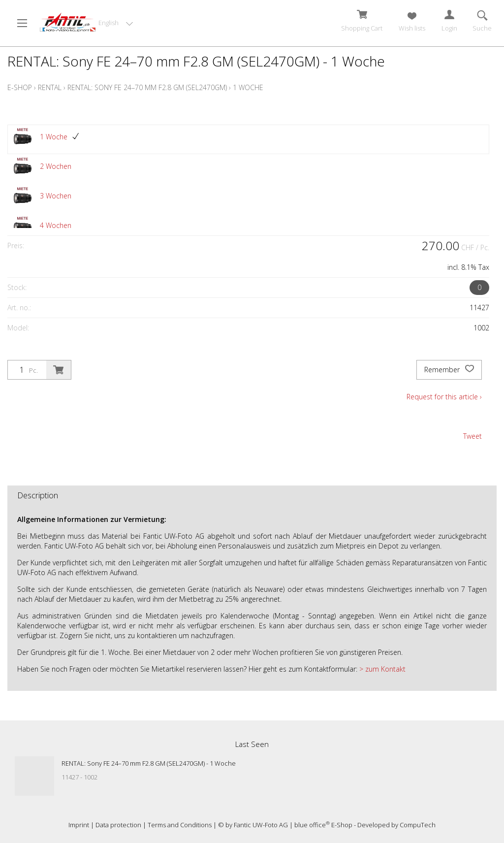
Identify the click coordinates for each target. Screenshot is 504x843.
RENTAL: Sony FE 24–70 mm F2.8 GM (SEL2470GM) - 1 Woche (149, 763)
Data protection (118, 825)
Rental (50, 87)
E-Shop (20, 87)
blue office (312, 825)
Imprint (79, 825)
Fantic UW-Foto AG (261, 825)
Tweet (472, 436)
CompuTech (418, 825)
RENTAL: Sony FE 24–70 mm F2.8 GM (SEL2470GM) (147, 87)
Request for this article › (444, 397)
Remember (449, 370)
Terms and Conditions (180, 825)
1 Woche (248, 87)
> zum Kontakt (381, 669)
